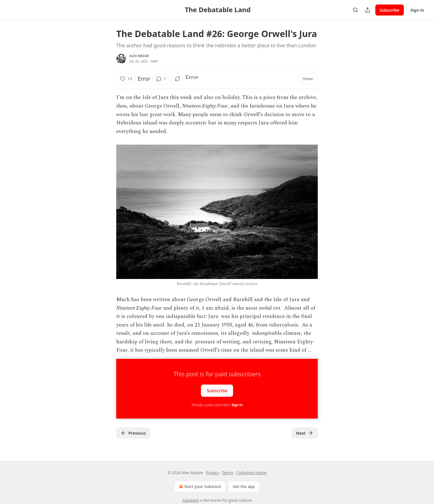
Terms (228, 473)
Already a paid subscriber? (217, 405)
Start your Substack (199, 487)
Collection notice (251, 473)
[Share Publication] (368, 10)
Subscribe (390, 10)
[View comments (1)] (161, 79)
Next (305, 433)
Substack (191, 500)
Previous (133, 433)
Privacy (212, 473)
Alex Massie (139, 56)
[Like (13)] (126, 79)
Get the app (244, 486)
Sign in (417, 10)
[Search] (355, 10)
